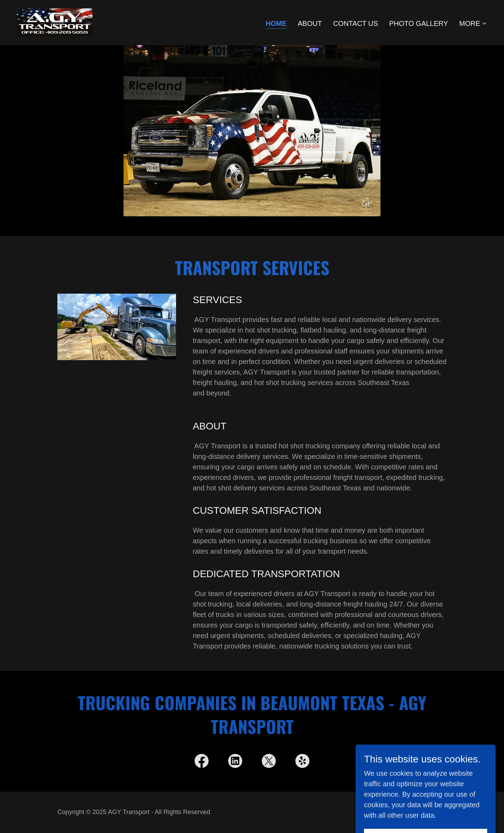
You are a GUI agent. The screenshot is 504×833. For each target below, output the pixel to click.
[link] (55, 22)
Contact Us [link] (356, 23)
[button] (473, 23)
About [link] (310, 23)
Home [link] (276, 23)
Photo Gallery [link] (419, 23)
